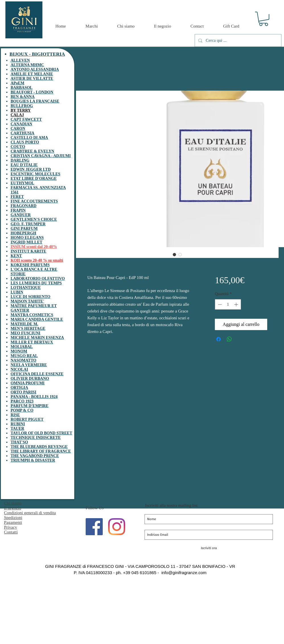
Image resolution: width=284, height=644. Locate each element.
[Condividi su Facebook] (219, 339)
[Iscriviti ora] (209, 548)
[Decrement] (219, 304)
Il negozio (13, 508)
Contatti (11, 532)
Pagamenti (13, 522)
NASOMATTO (23, 360)
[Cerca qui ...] (237, 40)
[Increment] (237, 304)
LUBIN (17, 292)
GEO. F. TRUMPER (28, 224)
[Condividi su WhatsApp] (229, 339)
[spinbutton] (228, 304)
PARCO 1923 (22, 401)
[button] (264, 19)
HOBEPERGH (23, 233)
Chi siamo (13, 503)
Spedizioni (13, 518)
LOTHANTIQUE (26, 288)
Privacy (11, 527)
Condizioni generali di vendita (30, 513)
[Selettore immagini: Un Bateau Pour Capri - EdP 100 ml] (174, 255)
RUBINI (18, 424)
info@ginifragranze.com (184, 573)
